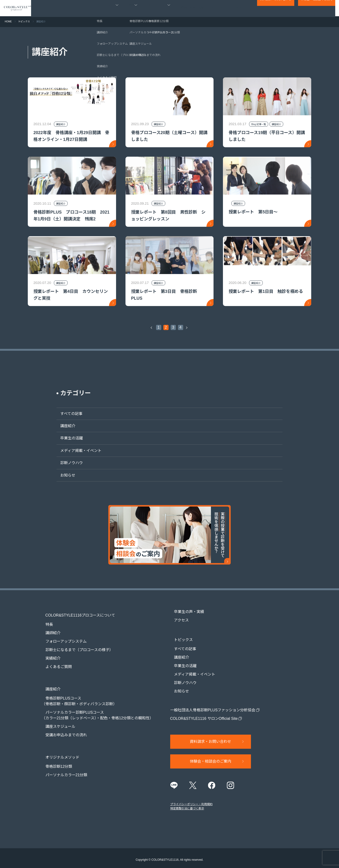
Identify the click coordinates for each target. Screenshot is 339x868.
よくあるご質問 (55, 663)
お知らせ (64, 475)
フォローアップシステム (62, 637)
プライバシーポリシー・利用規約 (191, 801)
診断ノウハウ (68, 463)
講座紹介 (64, 426)
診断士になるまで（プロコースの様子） (75, 646)
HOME (8, 22)
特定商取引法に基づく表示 (187, 805)
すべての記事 (68, 414)
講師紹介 (49, 629)
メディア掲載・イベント (77, 451)
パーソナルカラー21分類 (63, 762)
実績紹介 (49, 654)
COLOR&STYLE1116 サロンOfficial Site (204, 714)
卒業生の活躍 (68, 438)
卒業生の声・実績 (193, 8)
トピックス (237, 8)
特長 (45, 620)
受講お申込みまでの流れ (62, 727)
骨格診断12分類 (55, 754)
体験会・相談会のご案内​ (317, 8)
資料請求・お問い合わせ (276, 8)
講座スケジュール (57, 718)
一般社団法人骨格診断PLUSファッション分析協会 (213, 706)
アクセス (217, 8)
